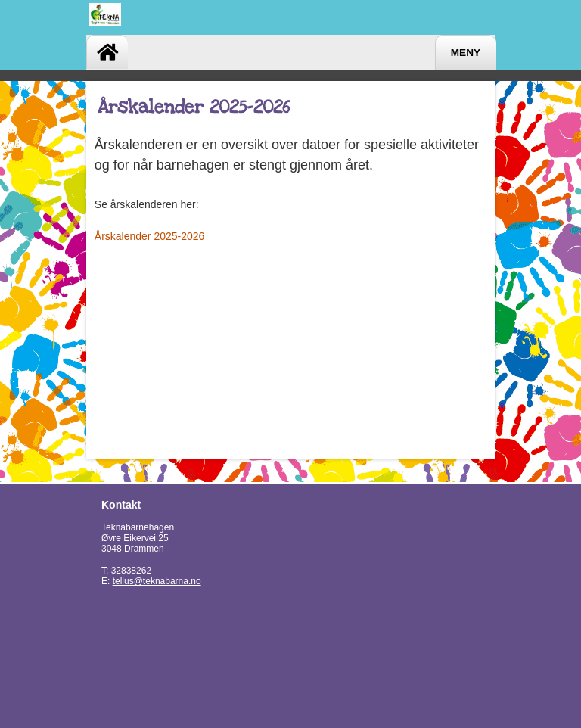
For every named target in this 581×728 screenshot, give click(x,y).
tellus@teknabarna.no (157, 581)
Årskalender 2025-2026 (150, 236)
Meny (466, 53)
